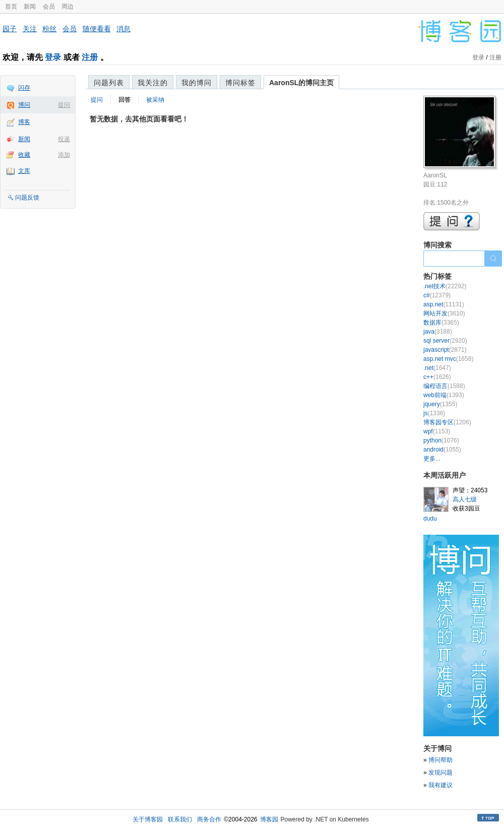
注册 (90, 57)
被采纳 (155, 100)
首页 (11, 7)
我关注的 (153, 83)
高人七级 (465, 499)
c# (437, 295)
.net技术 (445, 286)
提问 (64, 105)
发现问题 (440, 773)
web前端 (444, 395)
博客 (24, 122)
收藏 (24, 155)
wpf (437, 431)
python (441, 440)
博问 (24, 105)
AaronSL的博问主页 (301, 83)
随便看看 (97, 29)
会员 (49, 7)
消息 (123, 29)
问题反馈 (27, 198)
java (438, 332)
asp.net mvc (448, 359)
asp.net (444, 304)
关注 (30, 29)
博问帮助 (440, 760)
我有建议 (440, 785)
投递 (64, 139)
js (434, 413)
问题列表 (109, 83)
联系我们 (180, 819)
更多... (432, 459)
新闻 (30, 7)
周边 (68, 7)
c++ (437, 377)
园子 (10, 29)
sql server (445, 341)
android (442, 450)
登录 (53, 57)
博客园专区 (447, 422)
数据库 (441, 323)
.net (437, 368)
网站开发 (444, 313)
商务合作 (209, 819)
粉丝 (49, 29)
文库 (24, 171)
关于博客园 (148, 819)
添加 (64, 155)
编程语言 (444, 386)
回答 (124, 100)
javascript (445, 350)
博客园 (269, 819)
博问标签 (240, 83)
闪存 (24, 88)
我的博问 (197, 83)
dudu (430, 519)
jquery (440, 404)
